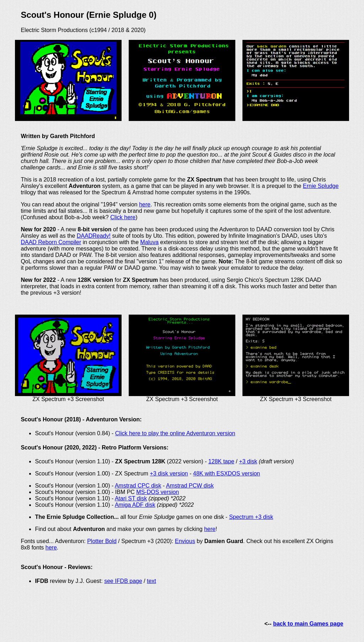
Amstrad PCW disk (190, 486)
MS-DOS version (157, 492)
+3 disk (248, 461)
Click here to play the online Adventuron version (175, 433)
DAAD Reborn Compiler (51, 242)
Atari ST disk (131, 498)
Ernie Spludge (321, 186)
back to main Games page (308, 624)
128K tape (221, 461)
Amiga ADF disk (135, 505)
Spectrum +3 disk (251, 517)
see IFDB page (123, 581)
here (145, 204)
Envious (185, 541)
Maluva (150, 242)
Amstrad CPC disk (138, 486)
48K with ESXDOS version (227, 473)
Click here (123, 217)
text (151, 581)
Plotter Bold (102, 541)
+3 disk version (169, 473)
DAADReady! (94, 236)
